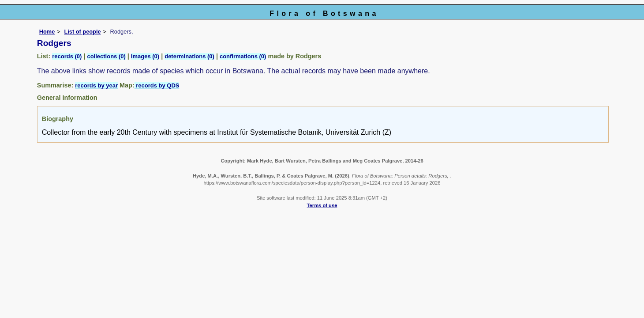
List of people (82, 32)
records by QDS (157, 85)
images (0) (145, 56)
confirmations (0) (243, 56)
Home (47, 32)
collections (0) (106, 56)
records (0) (67, 56)
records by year (96, 85)
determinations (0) (189, 56)
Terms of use (322, 205)
